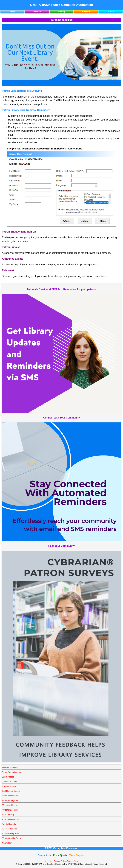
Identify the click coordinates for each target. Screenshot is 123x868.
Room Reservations (10, 819)
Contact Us (44, 855)
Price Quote (60, 855)
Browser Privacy (9, 786)
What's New (7, 843)
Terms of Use (73, 861)
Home (12, 12)
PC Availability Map (10, 833)
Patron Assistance (10, 796)
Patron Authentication (11, 772)
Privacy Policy (60, 861)
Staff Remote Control (11, 791)
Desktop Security (9, 782)
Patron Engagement (11, 800)
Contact (111, 12)
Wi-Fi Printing (8, 815)
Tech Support (77, 855)
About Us (48, 861)
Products (37, 12)
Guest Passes (8, 777)
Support (86, 12)
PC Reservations (9, 829)
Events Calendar (9, 824)
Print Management (10, 810)
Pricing (61, 12)
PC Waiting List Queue (12, 838)
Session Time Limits (11, 767)
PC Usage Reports (10, 805)
